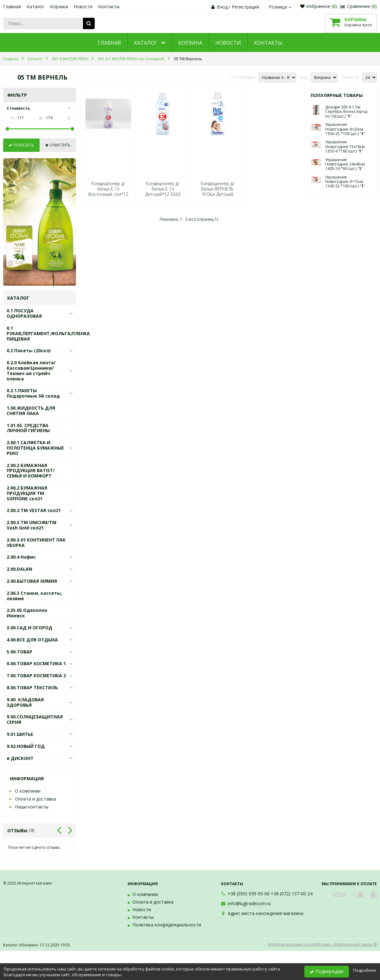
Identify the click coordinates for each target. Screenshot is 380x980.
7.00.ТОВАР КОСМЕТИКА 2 (36, 675)
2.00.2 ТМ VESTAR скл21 (34, 510)
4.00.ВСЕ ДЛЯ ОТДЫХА (32, 640)
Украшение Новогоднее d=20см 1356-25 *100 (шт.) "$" (345, 129)
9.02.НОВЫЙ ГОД (26, 746)
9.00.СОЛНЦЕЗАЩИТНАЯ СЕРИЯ (35, 719)
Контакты (109, 6)
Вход (222, 7)
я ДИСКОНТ (20, 758)
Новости (83, 6)
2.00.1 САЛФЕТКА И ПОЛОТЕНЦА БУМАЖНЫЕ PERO (35, 448)
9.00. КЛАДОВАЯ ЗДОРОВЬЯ (25, 702)
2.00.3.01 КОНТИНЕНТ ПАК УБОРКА (36, 542)
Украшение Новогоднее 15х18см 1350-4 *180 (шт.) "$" (345, 146)
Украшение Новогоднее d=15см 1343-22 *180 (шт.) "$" (345, 182)
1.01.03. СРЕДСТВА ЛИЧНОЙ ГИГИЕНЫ (28, 428)
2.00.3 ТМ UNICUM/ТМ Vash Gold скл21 (32, 525)
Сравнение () (358, 6)
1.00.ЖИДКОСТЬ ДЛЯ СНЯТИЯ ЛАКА (31, 411)
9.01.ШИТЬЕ (20, 734)
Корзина (59, 6)
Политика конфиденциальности (167, 925)
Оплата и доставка (35, 799)
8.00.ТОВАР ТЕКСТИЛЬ (32, 688)
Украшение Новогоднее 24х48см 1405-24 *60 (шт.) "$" (345, 164)
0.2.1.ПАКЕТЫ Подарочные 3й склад (33, 393)
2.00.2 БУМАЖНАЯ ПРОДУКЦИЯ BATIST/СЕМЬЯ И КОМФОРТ (31, 471)
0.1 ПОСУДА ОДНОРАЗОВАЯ (24, 313)
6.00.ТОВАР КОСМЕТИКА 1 (36, 663)
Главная (12, 6)
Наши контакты (32, 807)
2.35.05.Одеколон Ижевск (27, 613)
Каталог (35, 6)
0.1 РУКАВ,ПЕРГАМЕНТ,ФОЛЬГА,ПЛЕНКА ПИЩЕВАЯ (48, 333)
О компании (28, 791)
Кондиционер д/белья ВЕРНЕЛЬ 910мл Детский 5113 (218, 192)
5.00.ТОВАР (19, 652)
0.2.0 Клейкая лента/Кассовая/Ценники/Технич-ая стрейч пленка (31, 370)
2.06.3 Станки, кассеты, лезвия (34, 596)
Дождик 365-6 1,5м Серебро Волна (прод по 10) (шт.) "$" (346, 112)
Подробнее (365, 970)
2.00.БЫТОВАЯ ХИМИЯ (32, 581)
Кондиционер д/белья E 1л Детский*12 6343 (163, 189)
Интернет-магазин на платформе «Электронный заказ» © (322, 944)
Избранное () (319, 6)
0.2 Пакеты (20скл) (29, 350)
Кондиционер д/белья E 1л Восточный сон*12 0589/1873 (108, 192)
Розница (281, 7)
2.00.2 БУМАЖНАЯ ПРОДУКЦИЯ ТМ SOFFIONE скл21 (27, 493)
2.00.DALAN (19, 569)
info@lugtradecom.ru (249, 903)
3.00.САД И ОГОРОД (29, 628)
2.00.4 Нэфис (21, 557)
